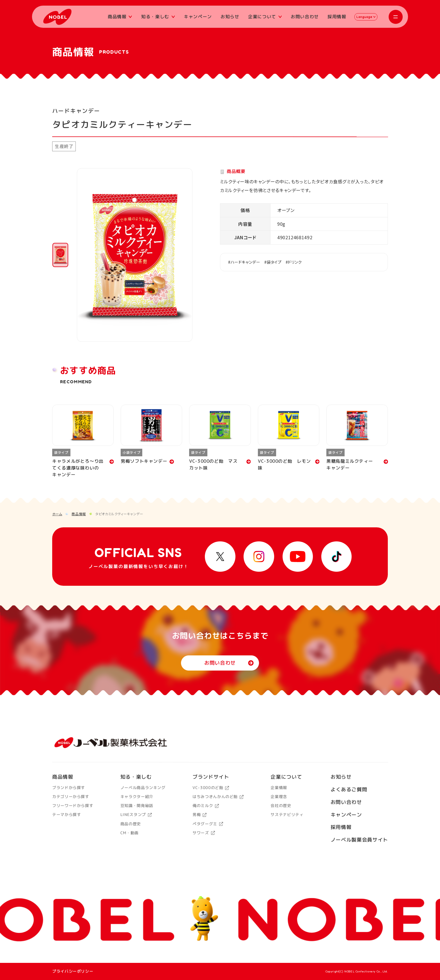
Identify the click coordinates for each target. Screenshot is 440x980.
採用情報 (337, 17)
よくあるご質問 (349, 789)
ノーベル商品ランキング (143, 788)
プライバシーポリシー (73, 971)
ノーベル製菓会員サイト (359, 840)
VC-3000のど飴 (211, 788)
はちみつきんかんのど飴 (218, 796)
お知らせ (230, 17)
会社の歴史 (281, 805)
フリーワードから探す (73, 805)
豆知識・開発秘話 (137, 805)
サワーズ (204, 832)
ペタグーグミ (208, 823)
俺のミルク (206, 805)
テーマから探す (67, 814)
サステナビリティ (287, 814)
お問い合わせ (305, 17)
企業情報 (279, 788)
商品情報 (120, 17)
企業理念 (279, 796)
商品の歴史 (130, 823)
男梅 (200, 814)
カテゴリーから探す (71, 796)
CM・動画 (129, 832)
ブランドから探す (69, 788)
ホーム (57, 514)
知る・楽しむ (158, 17)
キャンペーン (198, 17)
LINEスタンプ (136, 814)
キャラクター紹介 (137, 796)
